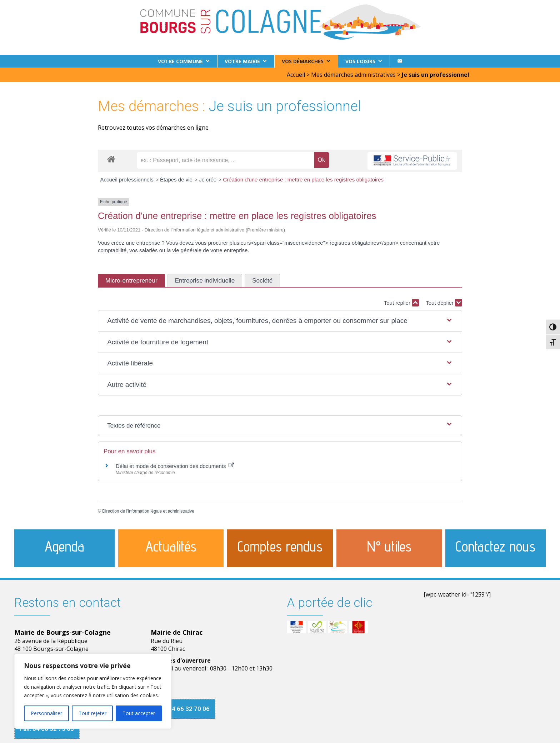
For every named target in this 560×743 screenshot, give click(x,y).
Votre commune (180, 61)
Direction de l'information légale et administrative (148, 511)
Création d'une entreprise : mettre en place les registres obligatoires (303, 179)
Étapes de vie (177, 179)
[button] (280, 321)
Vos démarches (303, 61)
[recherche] (226, 160)
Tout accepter (139, 713)
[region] (93, 691)
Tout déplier (444, 303)
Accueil (296, 75)
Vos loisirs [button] (360, 61)
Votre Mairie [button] (242, 61)
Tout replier (401, 303)
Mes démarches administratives (353, 75)
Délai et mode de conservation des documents (175, 466)
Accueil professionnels (128, 179)
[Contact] (400, 61)
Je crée (208, 179)
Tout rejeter (92, 713)
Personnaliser (46, 713)
